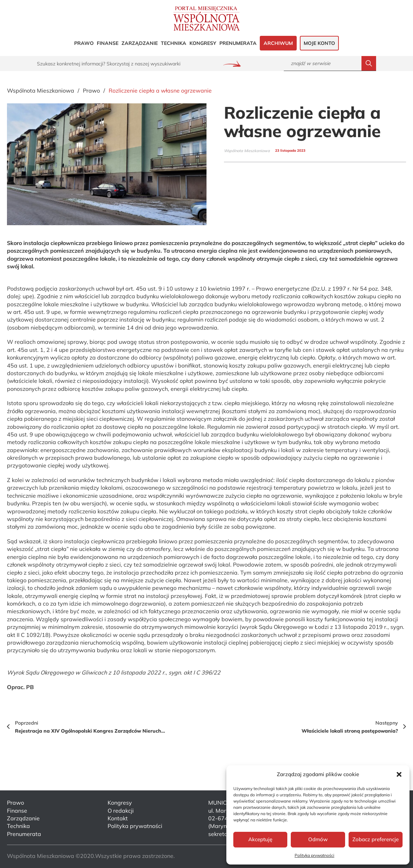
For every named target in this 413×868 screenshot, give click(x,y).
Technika (174, 43)
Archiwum (278, 43)
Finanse (108, 43)
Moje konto (319, 43)
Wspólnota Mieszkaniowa (41, 90)
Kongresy (203, 43)
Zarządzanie (140, 43)
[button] (399, 774)
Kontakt (118, 818)
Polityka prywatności (314, 855)
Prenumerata (238, 43)
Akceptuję (260, 839)
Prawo (84, 43)
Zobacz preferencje (376, 839)
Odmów (318, 839)
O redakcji (121, 811)
